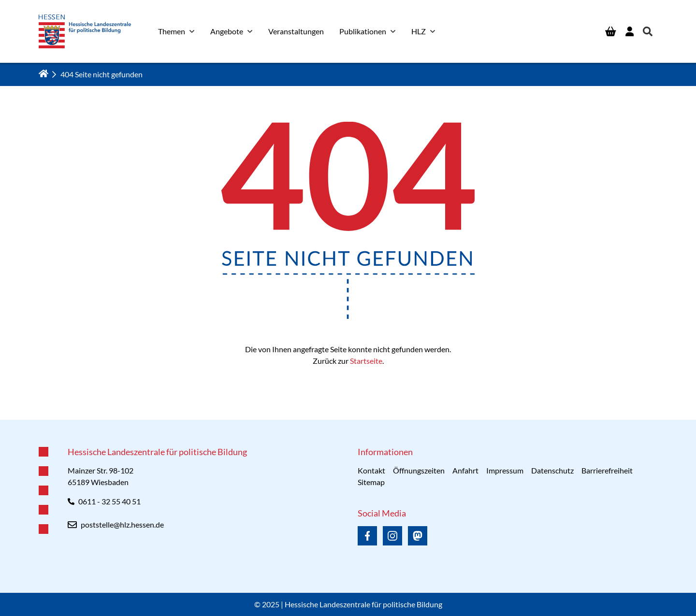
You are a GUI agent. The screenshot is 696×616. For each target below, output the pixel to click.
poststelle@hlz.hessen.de (122, 524)
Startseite (366, 361)
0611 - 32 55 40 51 (109, 501)
